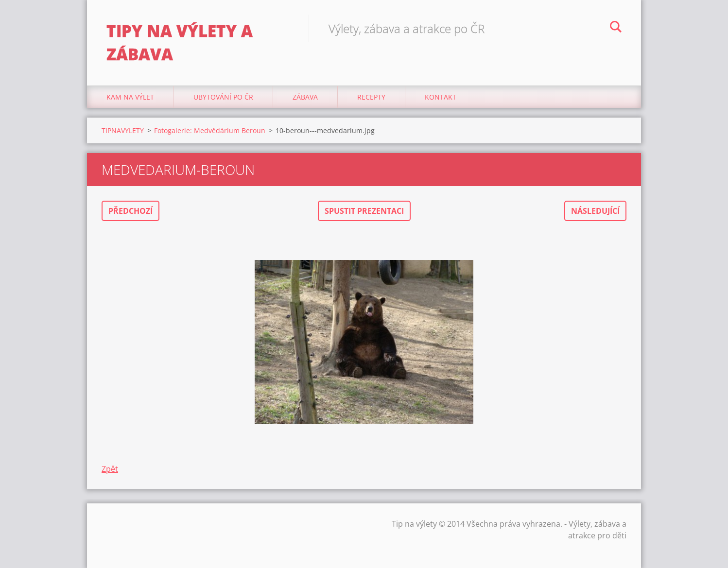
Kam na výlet (130, 97)
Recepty (371, 97)
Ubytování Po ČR (223, 97)
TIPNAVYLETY (123, 130)
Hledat (616, 28)
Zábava (305, 97)
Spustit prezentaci (364, 211)
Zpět (110, 469)
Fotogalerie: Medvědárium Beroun (210, 130)
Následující (595, 211)
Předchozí (130, 211)
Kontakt (441, 97)
